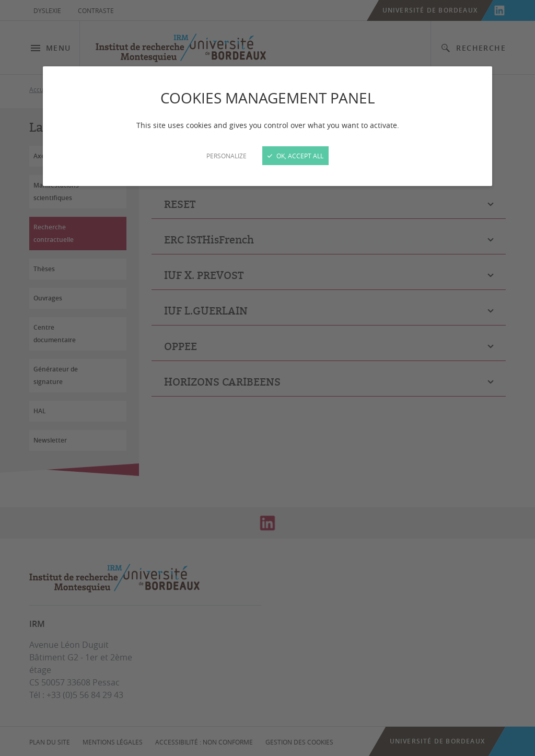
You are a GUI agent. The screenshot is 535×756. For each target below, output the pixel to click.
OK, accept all (295, 156)
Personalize (226, 156)
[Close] (267, 378)
